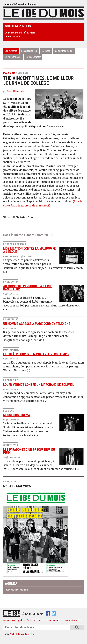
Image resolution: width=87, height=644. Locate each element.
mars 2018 (9, 73)
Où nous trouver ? (13, 57)
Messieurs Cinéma (17, 415)
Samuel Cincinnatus (16, 91)
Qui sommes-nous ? (64, 51)
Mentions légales (14, 620)
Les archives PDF (29, 51)
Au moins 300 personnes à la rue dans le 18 (28, 288)
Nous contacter (33, 57)
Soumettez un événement (43, 620)
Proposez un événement (16, 590)
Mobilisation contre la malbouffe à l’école (29, 250)
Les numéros (11, 51)
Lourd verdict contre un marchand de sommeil (39, 385)
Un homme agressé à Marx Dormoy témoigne (37, 324)
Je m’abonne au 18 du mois (20, 33)
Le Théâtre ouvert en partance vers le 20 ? (36, 354)
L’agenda (46, 51)
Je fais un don (12, 37)
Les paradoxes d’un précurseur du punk (29, 451)
